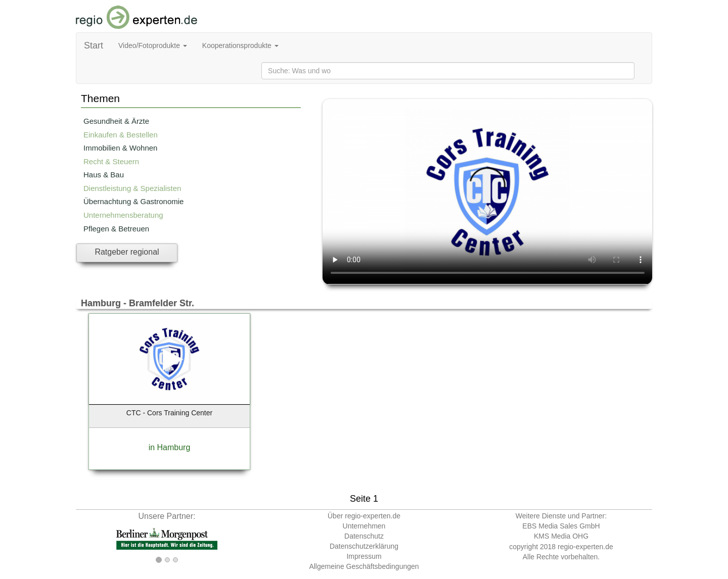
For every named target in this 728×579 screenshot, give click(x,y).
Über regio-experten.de (364, 516)
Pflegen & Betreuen (116, 229)
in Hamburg (170, 447)
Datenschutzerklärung (364, 546)
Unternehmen (364, 526)
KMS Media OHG (561, 536)
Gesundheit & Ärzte (116, 121)
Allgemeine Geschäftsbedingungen (364, 566)
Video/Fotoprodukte (153, 45)
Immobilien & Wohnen (120, 148)
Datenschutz (364, 536)
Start (94, 45)
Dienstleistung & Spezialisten (132, 188)
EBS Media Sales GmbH (561, 526)
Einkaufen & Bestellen (121, 135)
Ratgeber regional (127, 252)
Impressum (364, 556)
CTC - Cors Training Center (169, 413)
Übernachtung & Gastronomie (133, 201)
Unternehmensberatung (123, 215)
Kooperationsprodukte (240, 45)
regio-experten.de (585, 547)
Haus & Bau (104, 175)
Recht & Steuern (111, 161)
